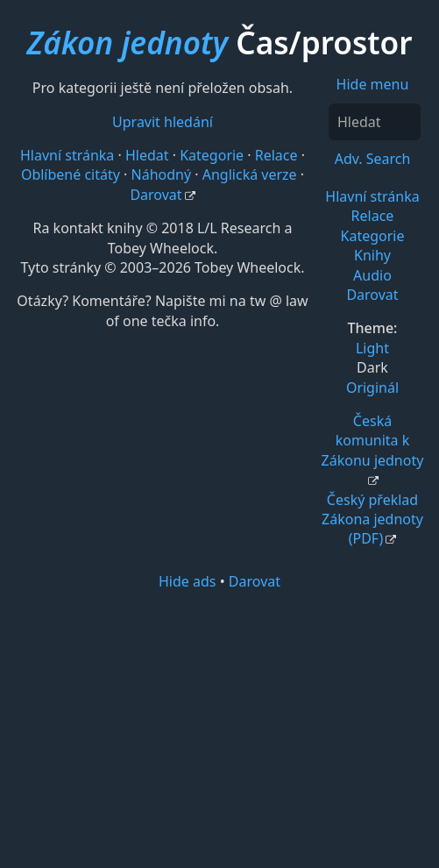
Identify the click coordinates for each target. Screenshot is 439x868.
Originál (372, 388)
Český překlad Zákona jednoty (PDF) (372, 519)
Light (372, 348)
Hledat (147, 155)
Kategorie (373, 236)
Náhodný (162, 174)
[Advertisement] (219, 728)
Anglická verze (250, 174)
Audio (372, 275)
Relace (373, 216)
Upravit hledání (163, 122)
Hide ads (188, 581)
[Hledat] (375, 122)
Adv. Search (373, 159)
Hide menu (373, 84)
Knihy (372, 255)
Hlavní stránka (372, 196)
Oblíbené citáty (71, 174)
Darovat (372, 295)
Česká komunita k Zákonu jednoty (373, 441)
